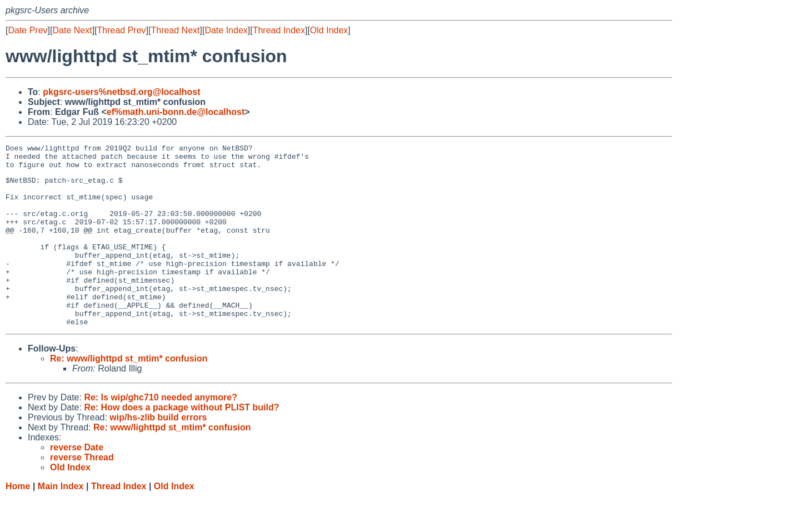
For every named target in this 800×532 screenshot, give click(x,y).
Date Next (72, 30)
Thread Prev (122, 30)
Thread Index (279, 30)
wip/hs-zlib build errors (158, 452)
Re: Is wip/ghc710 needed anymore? (161, 432)
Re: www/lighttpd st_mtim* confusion (129, 393)
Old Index (329, 30)
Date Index (226, 30)
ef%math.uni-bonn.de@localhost (176, 112)
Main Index (61, 521)
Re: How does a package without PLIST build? (181, 442)
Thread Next (175, 30)
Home (18, 521)
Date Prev (27, 30)
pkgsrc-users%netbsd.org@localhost (121, 92)
